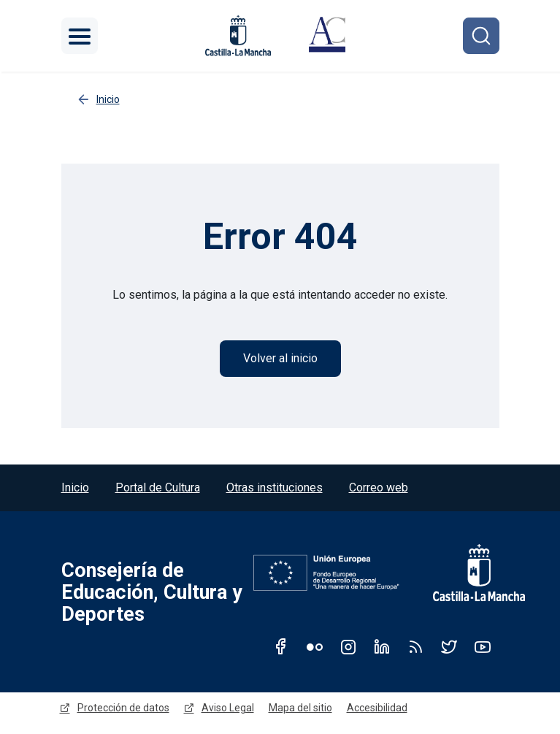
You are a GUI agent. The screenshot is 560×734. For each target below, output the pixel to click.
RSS (415, 646)
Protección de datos (123, 708)
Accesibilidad (377, 708)
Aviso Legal (228, 708)
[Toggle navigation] (80, 36)
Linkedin (382, 646)
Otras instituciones (275, 488)
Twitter (449, 646)
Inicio (75, 488)
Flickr (315, 646)
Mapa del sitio (300, 708)
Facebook (281, 646)
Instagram (348, 646)
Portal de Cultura (158, 488)
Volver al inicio (280, 358)
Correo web (379, 488)
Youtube (483, 646)
